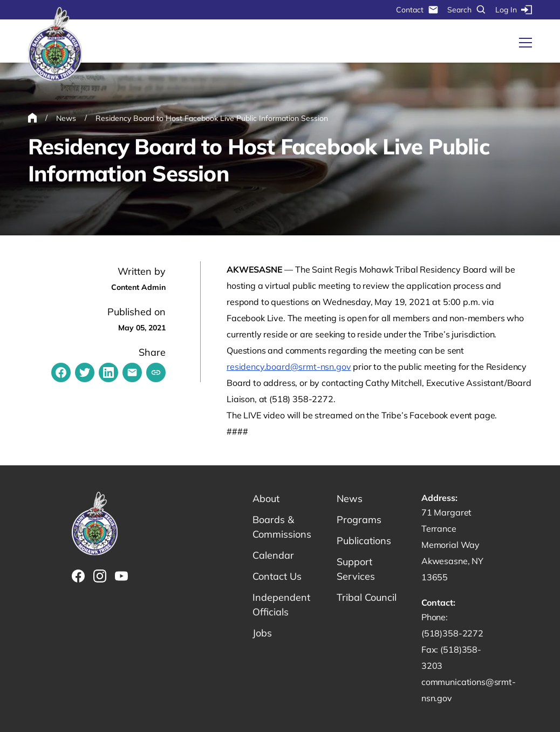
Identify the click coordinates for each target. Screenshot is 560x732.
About (266, 499)
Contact (417, 10)
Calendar (273, 555)
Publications (364, 541)
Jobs (262, 633)
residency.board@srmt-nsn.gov (289, 367)
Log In (514, 10)
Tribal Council (367, 597)
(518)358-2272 (452, 633)
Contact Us (277, 576)
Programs (359, 520)
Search (467, 10)
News (350, 499)
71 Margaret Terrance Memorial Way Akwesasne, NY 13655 (452, 545)
